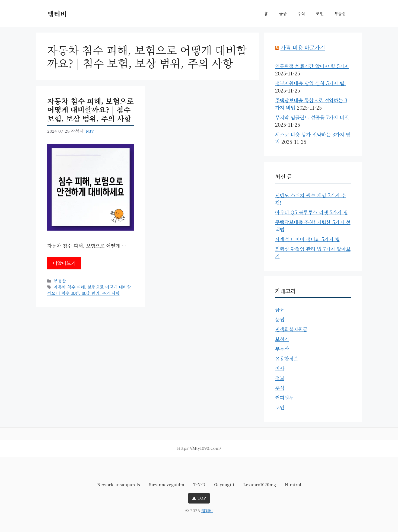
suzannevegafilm (167, 484)
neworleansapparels (119, 484)
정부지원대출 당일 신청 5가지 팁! (311, 83)
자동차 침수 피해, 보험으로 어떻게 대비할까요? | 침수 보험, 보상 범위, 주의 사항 (90, 110)
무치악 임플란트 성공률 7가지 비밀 (312, 117)
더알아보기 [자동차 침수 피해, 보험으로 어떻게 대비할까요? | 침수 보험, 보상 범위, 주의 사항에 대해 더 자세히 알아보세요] (64, 263)
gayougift (224, 484)
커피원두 (284, 397)
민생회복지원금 (291, 329)
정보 (280, 378)
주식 (301, 13)
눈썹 (280, 319)
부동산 (340, 13)
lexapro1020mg (260, 484)
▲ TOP (199, 498)
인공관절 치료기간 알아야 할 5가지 (312, 66)
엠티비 (57, 14)
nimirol (293, 484)
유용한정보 (287, 358)
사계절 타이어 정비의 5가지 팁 (307, 239)
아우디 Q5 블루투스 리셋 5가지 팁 (311, 212)
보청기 (282, 339)
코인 (320, 13)
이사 (280, 368)
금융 (283, 13)
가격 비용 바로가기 (303, 47)
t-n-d (199, 484)
